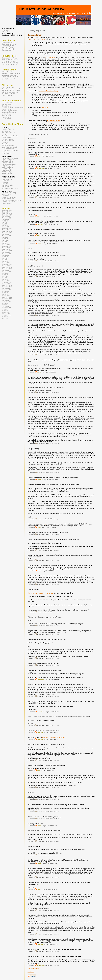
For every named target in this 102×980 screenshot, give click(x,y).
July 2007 (5, 243)
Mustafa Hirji (41, 712)
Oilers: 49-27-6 (7, 32)
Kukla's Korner (6, 194)
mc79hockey (6, 131)
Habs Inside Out (7, 179)
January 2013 (6, 314)
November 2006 (7, 232)
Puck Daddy (6, 196)
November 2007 (7, 249)
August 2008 (6, 263)
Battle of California (7, 167)
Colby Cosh (6, 144)
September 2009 (7, 282)
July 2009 (5, 279)
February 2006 (6, 218)
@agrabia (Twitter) (8, 49)
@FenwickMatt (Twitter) (9, 44)
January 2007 (6, 234)
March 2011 (5, 303)
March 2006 (5, 220)
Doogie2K (5, 142)
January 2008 (6, 252)
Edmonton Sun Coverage (10, 92)
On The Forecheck (8, 173)
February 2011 (6, 302)
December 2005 (7, 215)
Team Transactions (8, 80)
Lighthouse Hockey (8, 185)
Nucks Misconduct (7, 163)
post (44, 524)
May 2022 (5, 318)
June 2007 (5, 242)
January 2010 (6, 288)
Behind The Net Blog (8, 199)
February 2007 (6, 236)
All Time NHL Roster (8, 78)
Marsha (39, 571)
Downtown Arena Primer (10, 58)
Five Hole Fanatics (8, 149)
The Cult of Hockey (8, 139)
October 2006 (6, 230)
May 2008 (5, 258)
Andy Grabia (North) (8, 47)
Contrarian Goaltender (9, 202)
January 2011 (6, 300)
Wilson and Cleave (8, 146)
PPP (38, 770)
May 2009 (5, 276)
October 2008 (6, 266)
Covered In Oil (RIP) (8, 130)
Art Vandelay (41, 679)
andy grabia (40, 168)
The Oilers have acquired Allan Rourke (41, 593)
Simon (39, 156)
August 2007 (6, 245)
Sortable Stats (6, 104)
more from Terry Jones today (48, 91)
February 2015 (6, 315)
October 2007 (6, 248)
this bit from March (54, 121)
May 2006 (5, 223)
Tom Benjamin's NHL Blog (10, 158)
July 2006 (5, 226)
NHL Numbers (6, 119)
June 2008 (5, 260)
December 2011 (7, 308)
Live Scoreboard (7, 103)
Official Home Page (8, 72)
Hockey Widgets (7, 116)
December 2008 (7, 269)
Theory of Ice (6, 181)
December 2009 (7, 287)
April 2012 (5, 311)
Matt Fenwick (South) (9, 43)
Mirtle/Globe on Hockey (9, 193)
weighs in (45, 107)
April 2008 (5, 257)
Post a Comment (33, 968)
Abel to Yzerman (7, 172)
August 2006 (6, 227)
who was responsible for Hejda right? (55, 738)
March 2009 (5, 273)
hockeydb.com (7, 114)
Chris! (39, 235)
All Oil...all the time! (8, 141)
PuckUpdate (6, 184)
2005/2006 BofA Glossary (10, 64)
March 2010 (5, 291)
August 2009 (6, 281)
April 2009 (5, 275)
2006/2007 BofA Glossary (10, 63)
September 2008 (7, 264)
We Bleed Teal (6, 170)
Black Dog (40, 216)
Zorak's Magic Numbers (9, 111)
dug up (43, 39)
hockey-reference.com (9, 112)
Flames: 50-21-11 (8, 30)
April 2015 (5, 317)
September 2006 (7, 229)
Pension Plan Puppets (9, 178)
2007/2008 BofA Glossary (10, 61)
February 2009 (6, 272)
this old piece (32, 39)
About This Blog (7, 51)
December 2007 (7, 251)
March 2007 (5, 237)
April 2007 (5, 239)
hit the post (5, 152)
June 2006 (5, 224)
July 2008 (5, 261)
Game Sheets (6, 106)
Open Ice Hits (6, 154)
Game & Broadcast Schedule (11, 73)
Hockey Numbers (7, 203)
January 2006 (6, 217)
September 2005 (7, 211)
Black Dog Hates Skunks (10, 136)
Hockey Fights (6, 117)
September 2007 (7, 246)
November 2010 (7, 297)
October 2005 (6, 212)
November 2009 (7, 285)
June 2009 (5, 278)
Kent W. (39, 890)
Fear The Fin (6, 169)
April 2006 (5, 221)
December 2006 (7, 233)
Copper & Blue (7, 138)
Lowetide (5, 134)
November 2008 (7, 267)
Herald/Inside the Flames (10, 150)
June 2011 (5, 305)
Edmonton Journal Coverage (11, 91)
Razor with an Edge (8, 166)
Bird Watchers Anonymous (10, 188)
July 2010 (5, 294)
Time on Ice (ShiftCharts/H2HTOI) (13, 108)
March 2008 (5, 255)
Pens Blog (5, 182)
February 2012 (6, 309)
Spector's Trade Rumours (10, 197)
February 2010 (6, 290)
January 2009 (6, 270)
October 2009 (6, 284)
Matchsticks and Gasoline (10, 147)
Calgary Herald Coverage (10, 77)
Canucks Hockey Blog (9, 160)
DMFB (39, 372)
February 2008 (6, 254)
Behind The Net (7, 109)
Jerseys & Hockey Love (9, 164)
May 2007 (5, 240)
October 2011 (6, 306)
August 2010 (6, 296)
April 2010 (5, 293)
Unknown (40, 244)
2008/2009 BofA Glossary (10, 60)
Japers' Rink (6, 187)
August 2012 (6, 312)
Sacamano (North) (8, 46)
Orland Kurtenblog (7, 161)
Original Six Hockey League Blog (12, 200)
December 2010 (7, 299)
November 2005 (7, 214)
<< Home (31, 972)
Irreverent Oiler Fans (8, 133)
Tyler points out (50, 57)
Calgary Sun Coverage (9, 75)
